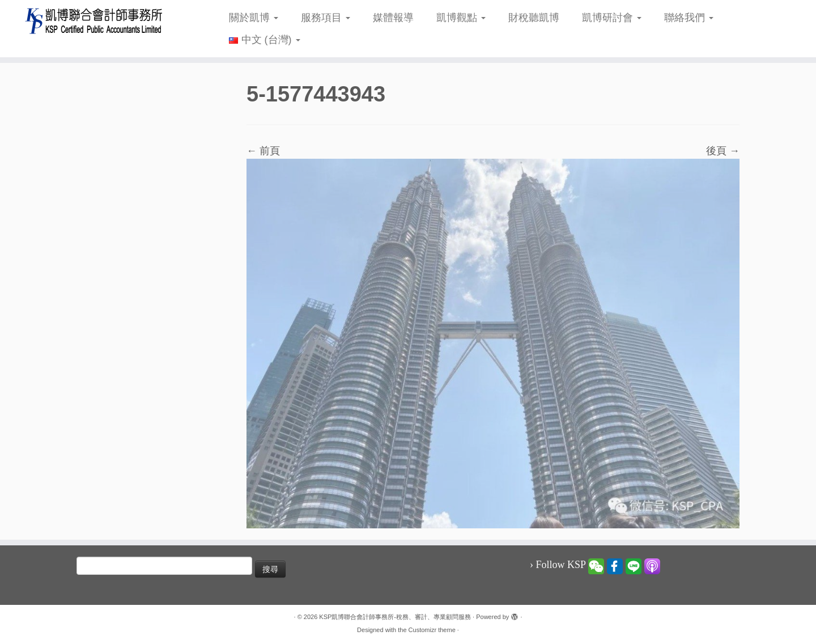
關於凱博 (254, 18)
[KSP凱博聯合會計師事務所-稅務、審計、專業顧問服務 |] (94, 21)
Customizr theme (432, 630)
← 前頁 (263, 151)
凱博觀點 (461, 18)
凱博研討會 (612, 18)
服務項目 (326, 18)
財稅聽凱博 (534, 18)
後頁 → (723, 151)
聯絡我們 (689, 18)
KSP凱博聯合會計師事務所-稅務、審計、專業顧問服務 (395, 617)
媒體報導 (393, 18)
